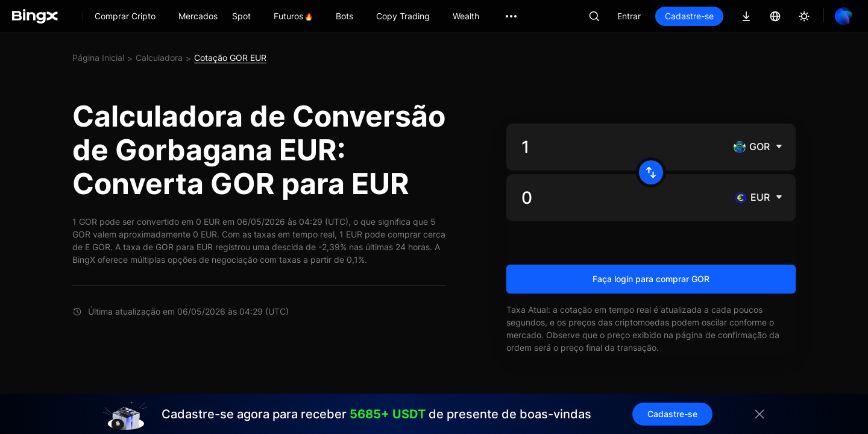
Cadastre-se (689, 16)
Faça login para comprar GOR (651, 279)
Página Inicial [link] (98, 58)
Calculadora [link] (159, 58)
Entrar (629, 16)
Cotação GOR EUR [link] (230, 58)
